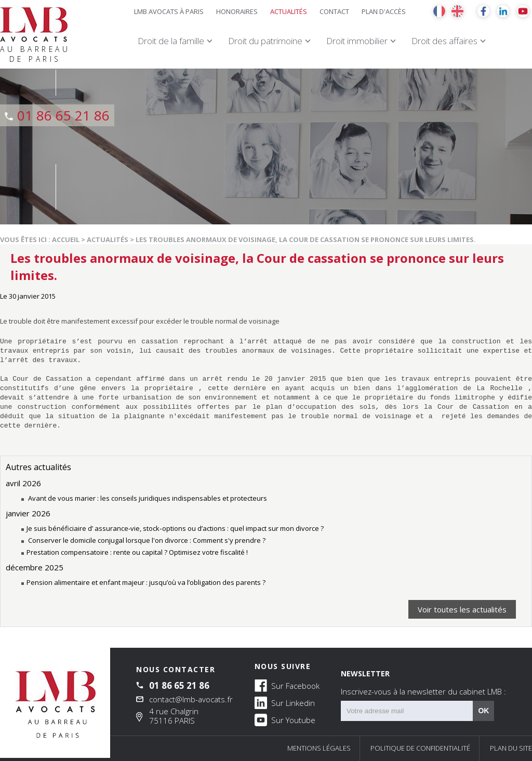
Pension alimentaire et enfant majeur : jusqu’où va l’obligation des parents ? (146, 582)
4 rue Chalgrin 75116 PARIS (174, 716)
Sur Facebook (287, 685)
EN (457, 11)
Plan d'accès (384, 11)
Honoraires (237, 11)
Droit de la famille (171, 41)
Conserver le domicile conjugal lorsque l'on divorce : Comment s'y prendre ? (146, 540)
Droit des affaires (444, 41)
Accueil (66, 239)
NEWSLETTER (423, 683)
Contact (334, 11)
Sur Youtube (285, 719)
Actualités (289, 11)
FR (439, 11)
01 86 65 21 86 (63, 115)
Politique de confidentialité (420, 748)
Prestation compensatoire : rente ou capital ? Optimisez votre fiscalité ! (137, 552)
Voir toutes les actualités (462, 609)
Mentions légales (319, 748)
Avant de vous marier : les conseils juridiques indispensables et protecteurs (147, 498)
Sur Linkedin (285, 702)
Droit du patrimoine (265, 41)
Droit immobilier (357, 41)
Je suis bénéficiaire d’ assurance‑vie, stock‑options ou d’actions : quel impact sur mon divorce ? (175, 528)
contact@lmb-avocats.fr (191, 699)
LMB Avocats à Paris (169, 11)
